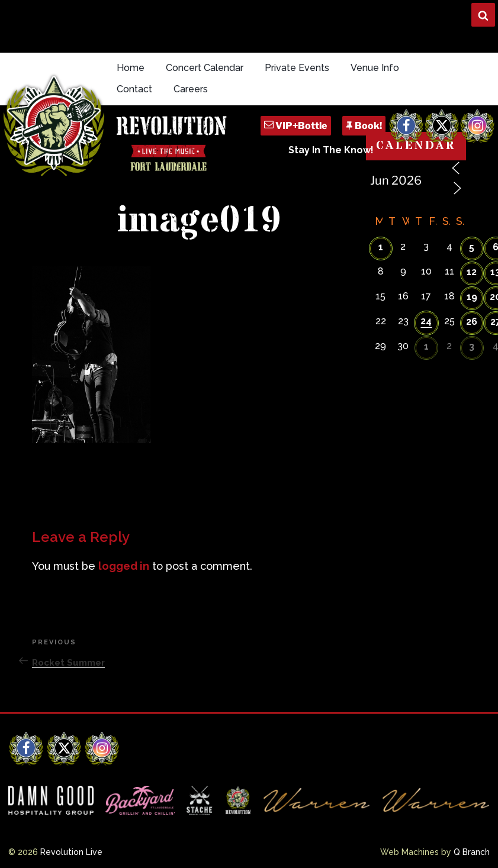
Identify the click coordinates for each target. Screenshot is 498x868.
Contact (134, 89)
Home (131, 68)
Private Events (297, 68)
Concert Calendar (205, 68)
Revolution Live (71, 852)
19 (472, 297)
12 (472, 272)
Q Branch (472, 852)
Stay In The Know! (331, 150)
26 (472, 322)
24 (426, 321)
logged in (124, 566)
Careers (191, 89)
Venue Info (375, 68)
